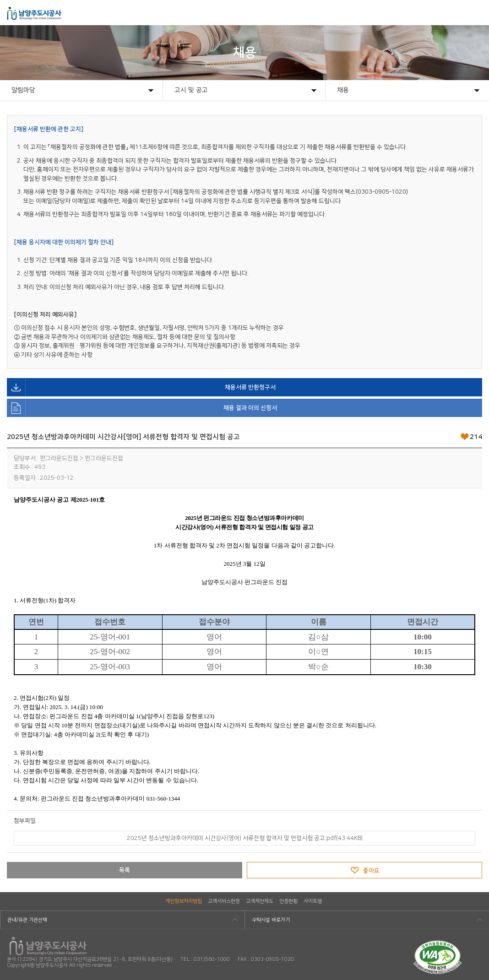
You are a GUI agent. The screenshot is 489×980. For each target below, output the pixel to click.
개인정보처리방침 (184, 901)
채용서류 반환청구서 (141, 387)
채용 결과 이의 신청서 (142, 408)
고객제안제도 (260, 901)
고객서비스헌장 (224, 901)
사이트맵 (313, 901)
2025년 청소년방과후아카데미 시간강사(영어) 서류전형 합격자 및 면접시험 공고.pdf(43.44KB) (245, 838)
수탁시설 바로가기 (271, 920)
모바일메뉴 (476, 13)
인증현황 (288, 901)
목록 (125, 870)
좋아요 (371, 871)
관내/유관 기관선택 (27, 920)
